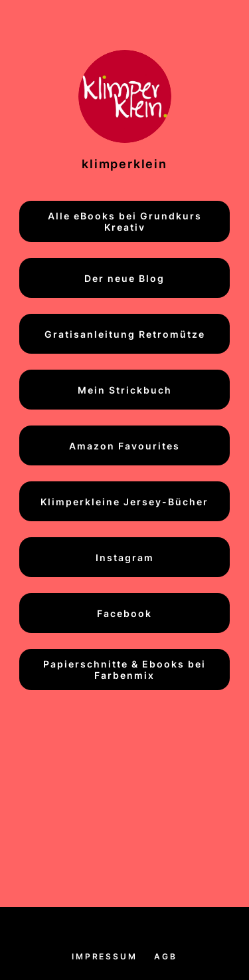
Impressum (104, 956)
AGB (165, 956)
